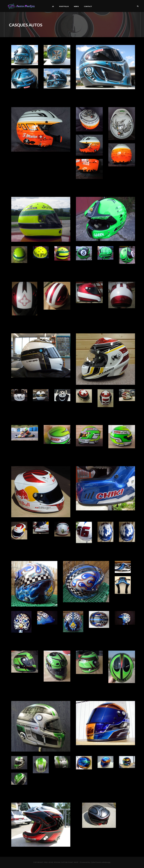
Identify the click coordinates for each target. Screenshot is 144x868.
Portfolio (64, 6)
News (76, 6)
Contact (88, 6)
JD (53, 6)
